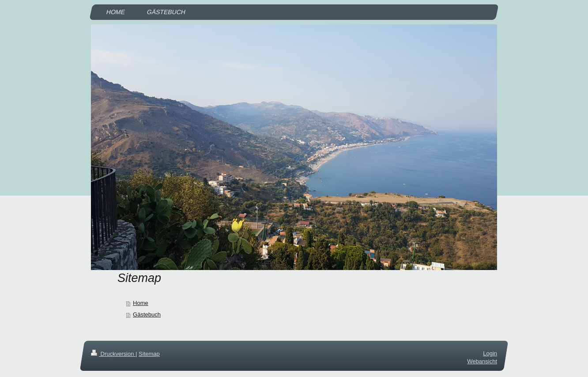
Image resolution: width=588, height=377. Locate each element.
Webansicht (482, 362)
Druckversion (113, 354)
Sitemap (149, 354)
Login (490, 353)
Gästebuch (147, 314)
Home (141, 303)
